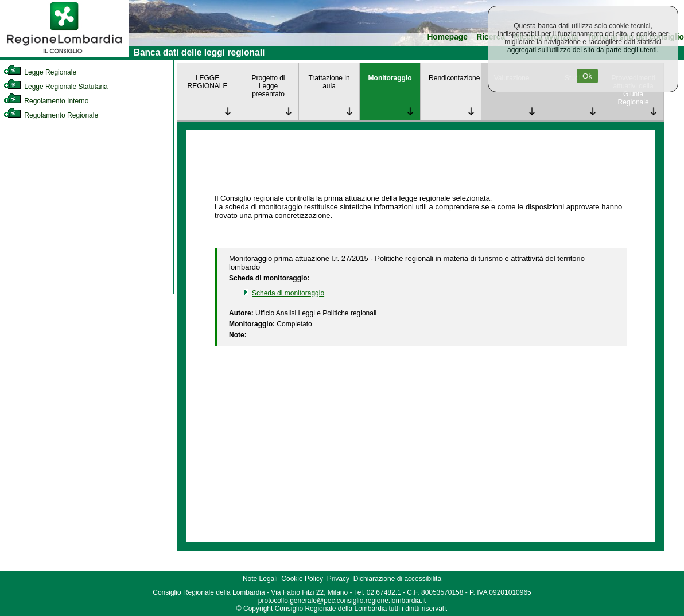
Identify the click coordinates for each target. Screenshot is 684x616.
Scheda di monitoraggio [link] (288, 293)
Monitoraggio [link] (390, 78)
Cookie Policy (302, 579)
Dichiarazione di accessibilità (397, 579)
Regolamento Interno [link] (46, 101)
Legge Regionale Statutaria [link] (56, 87)
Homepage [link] (447, 37)
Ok (587, 76)
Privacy (338, 579)
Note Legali (260, 579)
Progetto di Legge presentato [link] (269, 86)
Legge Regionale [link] (40, 72)
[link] (64, 55)
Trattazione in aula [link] (329, 82)
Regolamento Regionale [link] (51, 115)
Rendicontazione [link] (454, 78)
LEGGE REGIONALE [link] (207, 82)
